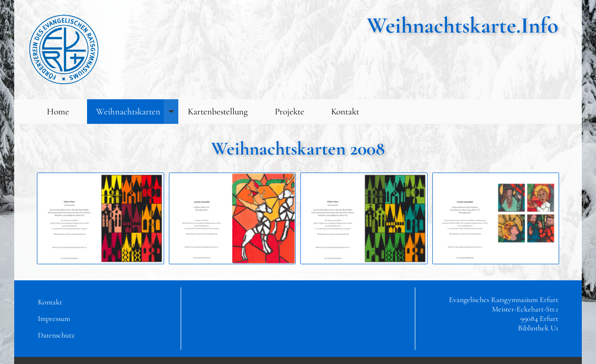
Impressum (54, 319)
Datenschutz (56, 335)
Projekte (289, 112)
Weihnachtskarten (137, 112)
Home (58, 112)
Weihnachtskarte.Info (462, 26)
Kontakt (345, 112)
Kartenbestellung (218, 112)
